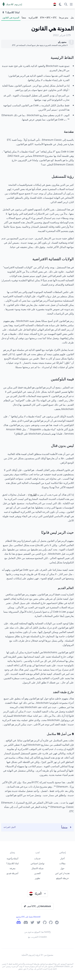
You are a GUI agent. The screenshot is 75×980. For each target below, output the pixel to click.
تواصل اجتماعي (38, 863)
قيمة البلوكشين (62, 379)
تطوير (37, 878)
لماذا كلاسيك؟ (13, 863)
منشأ (24, 17)
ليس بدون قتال (62, 446)
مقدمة (69, 131)
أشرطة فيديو (13, 873)
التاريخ (32, 495)
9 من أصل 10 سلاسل (60, 734)
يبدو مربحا (64, 17)
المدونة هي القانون (11, 17)
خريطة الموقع (63, 878)
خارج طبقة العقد (63, 692)
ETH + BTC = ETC (48, 17)
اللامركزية (33, 17)
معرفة (13, 868)
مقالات (62, 863)
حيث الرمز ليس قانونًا (57, 532)
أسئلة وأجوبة (13, 858)
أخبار (62, 858)
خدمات (37, 858)
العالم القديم (66, 588)
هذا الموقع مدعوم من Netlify (37, 932)
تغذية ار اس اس (62, 873)
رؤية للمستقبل (63, 176)
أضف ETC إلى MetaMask (37, 906)
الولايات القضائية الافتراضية (53, 259)
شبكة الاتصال (37, 868)
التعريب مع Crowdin (37, 937)
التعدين (37, 873)
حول (62, 868)
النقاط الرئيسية (62, 58)
